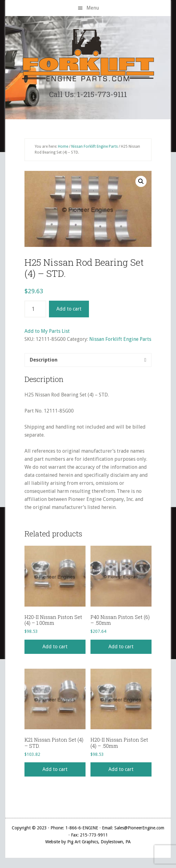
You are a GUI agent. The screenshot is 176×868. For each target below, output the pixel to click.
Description (44, 360)
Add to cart (69, 309)
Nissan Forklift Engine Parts (95, 146)
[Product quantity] (35, 309)
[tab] (88, 360)
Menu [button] (93, 8)
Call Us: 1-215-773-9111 (88, 94)
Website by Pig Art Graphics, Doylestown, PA (88, 842)
